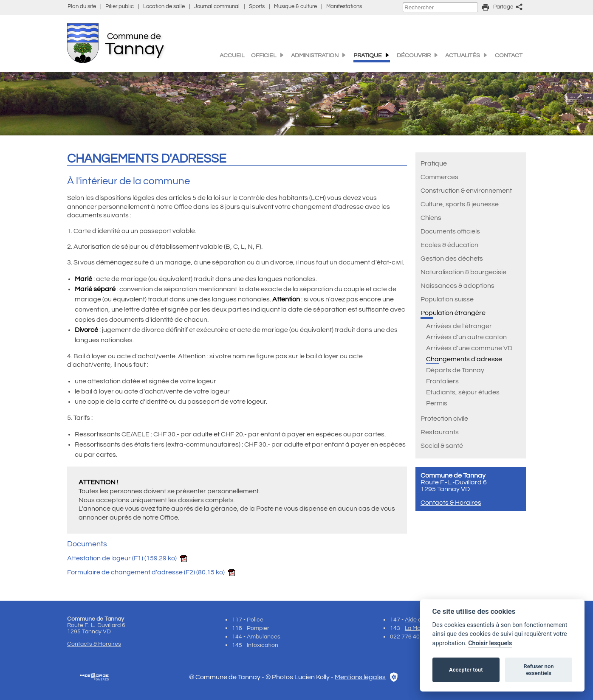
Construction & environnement (466, 191)
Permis (437, 403)
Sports (257, 7)
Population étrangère (453, 313)
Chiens (431, 218)
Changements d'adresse (464, 359)
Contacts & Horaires (451, 503)
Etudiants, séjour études (463, 392)
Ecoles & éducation (449, 245)
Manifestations (344, 7)
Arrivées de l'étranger (459, 326)
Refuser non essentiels (538, 670)
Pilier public (120, 7)
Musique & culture (295, 7)
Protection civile (444, 419)
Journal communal (217, 7)
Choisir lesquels (490, 643)
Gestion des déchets (452, 259)
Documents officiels (450, 231)
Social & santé (442, 446)
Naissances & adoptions (457, 286)
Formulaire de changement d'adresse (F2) (151, 572)
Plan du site (82, 7)
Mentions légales (360, 677)
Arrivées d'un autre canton (466, 337)
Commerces (439, 177)
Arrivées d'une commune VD (469, 348)
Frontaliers (442, 381)
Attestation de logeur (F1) (127, 558)
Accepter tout (466, 670)
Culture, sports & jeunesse (460, 204)
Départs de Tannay (455, 370)
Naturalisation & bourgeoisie (463, 272)
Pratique (434, 163)
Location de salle (164, 7)
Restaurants (440, 432)
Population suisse (447, 299)
